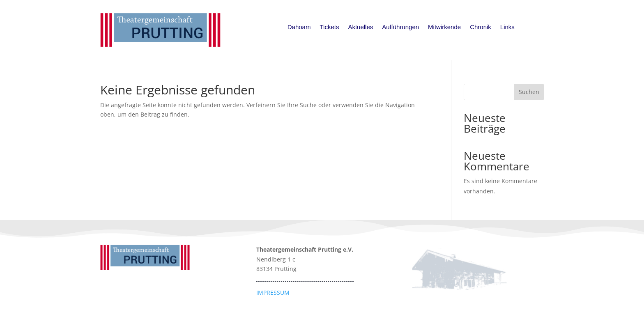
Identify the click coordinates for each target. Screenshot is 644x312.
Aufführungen (400, 27)
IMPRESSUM (273, 292)
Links (507, 27)
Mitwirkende (444, 27)
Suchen (529, 92)
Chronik (481, 27)
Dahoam (299, 27)
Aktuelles (360, 27)
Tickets (329, 27)
